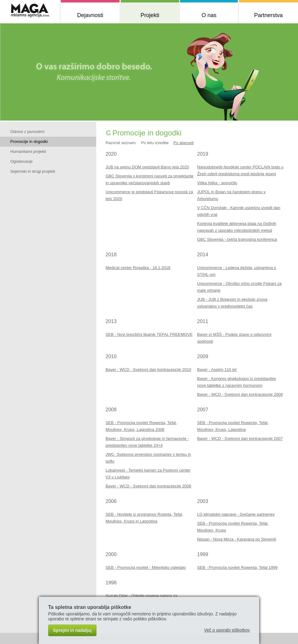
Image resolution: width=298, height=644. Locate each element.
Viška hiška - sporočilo (217, 183)
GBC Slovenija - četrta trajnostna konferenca (237, 239)
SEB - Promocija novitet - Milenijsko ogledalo (146, 567)
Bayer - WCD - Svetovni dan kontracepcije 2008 (148, 486)
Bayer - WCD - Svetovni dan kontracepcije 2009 (240, 394)
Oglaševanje (21, 161)
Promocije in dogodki (29, 142)
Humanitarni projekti (28, 151)
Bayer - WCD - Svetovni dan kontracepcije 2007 (240, 438)
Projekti (150, 15)
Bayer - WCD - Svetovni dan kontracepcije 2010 (148, 370)
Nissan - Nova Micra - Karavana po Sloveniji (237, 539)
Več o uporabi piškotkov (227, 630)
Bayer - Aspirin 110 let (217, 370)
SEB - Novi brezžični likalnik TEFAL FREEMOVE (149, 334)
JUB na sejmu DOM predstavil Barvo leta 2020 (147, 167)
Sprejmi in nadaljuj (72, 630)
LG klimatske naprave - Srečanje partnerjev (236, 514)
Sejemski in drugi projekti (33, 171)
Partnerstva (269, 15)
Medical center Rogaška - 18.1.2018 (138, 268)
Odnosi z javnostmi (27, 132)
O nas (209, 15)
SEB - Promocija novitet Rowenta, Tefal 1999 (237, 567)
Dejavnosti (90, 15)
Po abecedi (184, 143)
